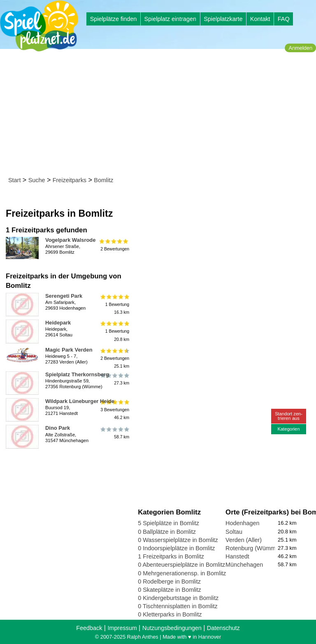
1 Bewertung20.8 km (114, 331)
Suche (37, 180)
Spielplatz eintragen (170, 19)
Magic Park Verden (69, 350)
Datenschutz (223, 628)
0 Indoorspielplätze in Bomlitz (176, 548)
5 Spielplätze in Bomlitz (168, 523)
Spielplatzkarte (223, 19)
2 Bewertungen (114, 245)
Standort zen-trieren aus (289, 416)
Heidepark (58, 323)
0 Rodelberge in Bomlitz (169, 581)
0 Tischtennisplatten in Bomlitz (178, 606)
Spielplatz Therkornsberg (77, 374)
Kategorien (288, 429)
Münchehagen (244, 565)
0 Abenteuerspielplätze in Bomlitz (181, 565)
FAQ (284, 19)
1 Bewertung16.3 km (114, 305)
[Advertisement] (161, 114)
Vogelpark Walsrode (70, 240)
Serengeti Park (64, 296)
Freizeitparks (70, 180)
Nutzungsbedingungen (172, 628)
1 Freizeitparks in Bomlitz (171, 556)
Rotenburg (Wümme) (253, 548)
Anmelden (300, 48)
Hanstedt (237, 556)
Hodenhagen (242, 523)
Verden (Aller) (244, 540)
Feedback (89, 628)
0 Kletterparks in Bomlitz (170, 614)
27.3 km (114, 379)
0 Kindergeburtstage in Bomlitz (178, 598)
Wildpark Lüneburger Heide (80, 401)
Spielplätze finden (114, 19)
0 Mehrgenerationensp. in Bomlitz (182, 573)
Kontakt (260, 19)
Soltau (234, 532)
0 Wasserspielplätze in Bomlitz (178, 540)
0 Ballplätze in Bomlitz (167, 532)
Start (14, 180)
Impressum (122, 628)
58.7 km (114, 433)
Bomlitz (103, 180)
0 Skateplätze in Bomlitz (170, 590)
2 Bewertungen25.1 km (114, 358)
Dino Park (58, 428)
